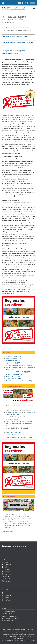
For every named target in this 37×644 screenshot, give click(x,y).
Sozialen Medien (27, 421)
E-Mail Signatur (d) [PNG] (13, 376)
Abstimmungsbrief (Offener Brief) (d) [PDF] (18, 372)
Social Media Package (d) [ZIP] (14, 374)
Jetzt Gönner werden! (8, 531)
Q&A (17, 415)
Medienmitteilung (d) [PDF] (14, 356)
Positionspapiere (11, 415)
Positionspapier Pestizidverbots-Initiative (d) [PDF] (20, 367)
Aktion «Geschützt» (28, 406)
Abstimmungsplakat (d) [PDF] (14, 358)
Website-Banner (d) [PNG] (13, 379)
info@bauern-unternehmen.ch (23, 637)
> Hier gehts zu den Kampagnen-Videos (14, 37)
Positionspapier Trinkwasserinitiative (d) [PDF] (19, 365)
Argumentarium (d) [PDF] (13, 363)
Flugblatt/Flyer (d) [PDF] (13, 361)
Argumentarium (30, 412)
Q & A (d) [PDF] (10, 370)
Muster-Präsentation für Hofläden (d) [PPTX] (19, 381)
